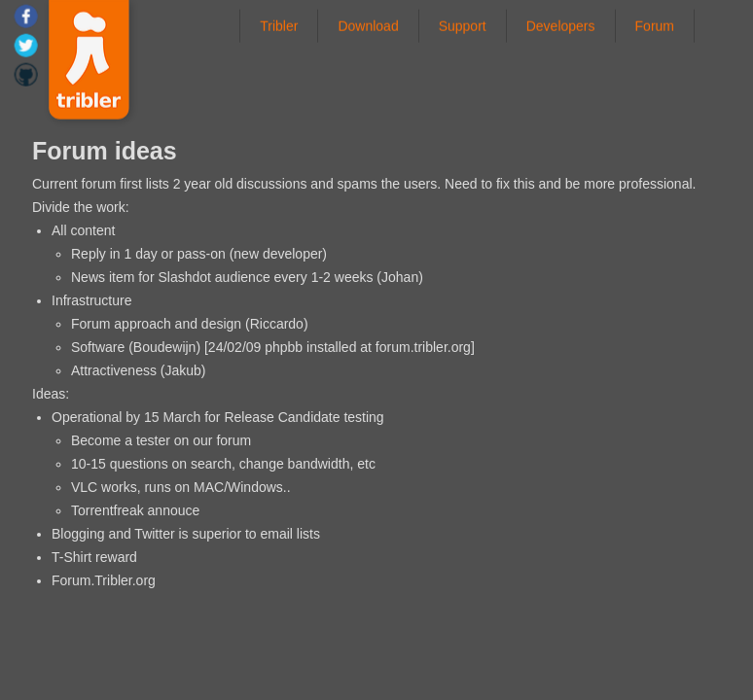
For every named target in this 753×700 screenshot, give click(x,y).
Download (368, 25)
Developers (561, 25)
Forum (655, 25)
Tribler (279, 25)
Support (463, 25)
